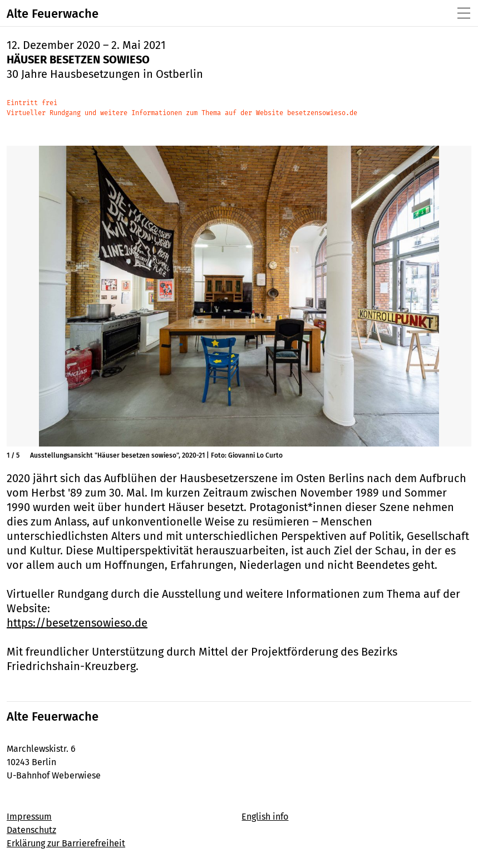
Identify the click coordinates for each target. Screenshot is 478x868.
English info (265, 817)
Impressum (29, 817)
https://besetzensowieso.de (77, 623)
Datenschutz (31, 830)
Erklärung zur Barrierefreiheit (66, 843)
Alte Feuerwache (53, 14)
